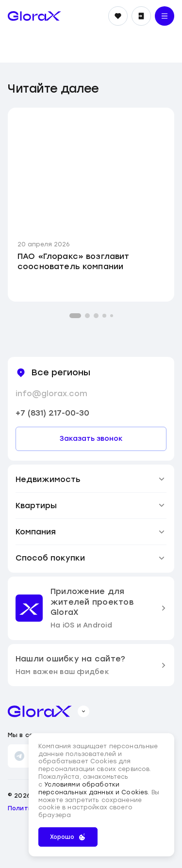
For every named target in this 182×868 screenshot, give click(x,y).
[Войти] (141, 16)
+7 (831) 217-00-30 (52, 413)
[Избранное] (118, 16)
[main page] (34, 16)
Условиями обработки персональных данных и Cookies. (95, 788)
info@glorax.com (51, 394)
